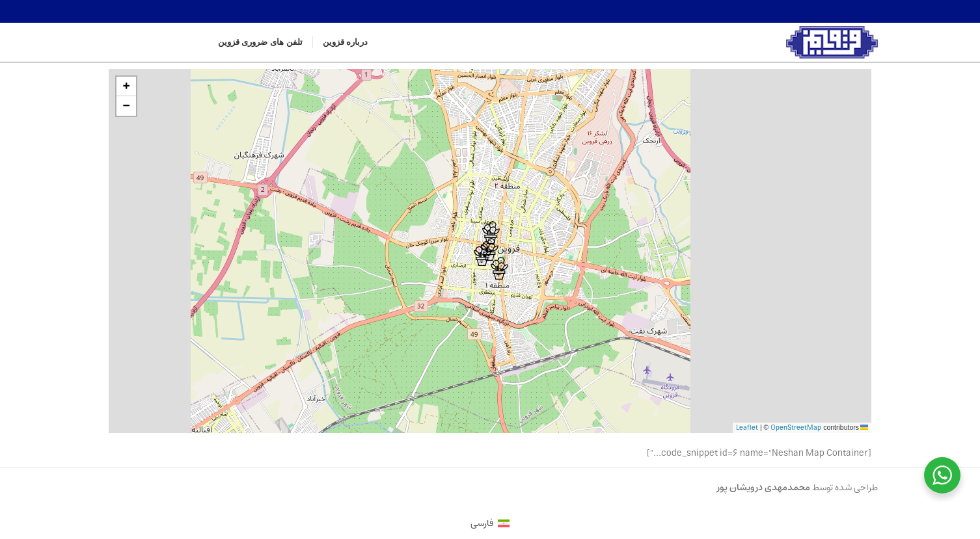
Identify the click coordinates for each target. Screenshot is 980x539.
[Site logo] (832, 42)
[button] (483, 255)
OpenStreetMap (796, 428)
